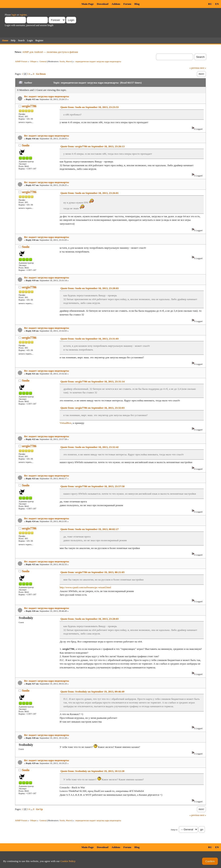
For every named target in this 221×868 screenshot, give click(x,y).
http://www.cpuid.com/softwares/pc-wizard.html (85, 587)
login (14, 15)
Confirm (210, 861)
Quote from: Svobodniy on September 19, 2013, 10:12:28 (92, 771)
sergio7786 (29, 106)
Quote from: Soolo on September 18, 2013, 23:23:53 (90, 107)
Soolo (62, 61)
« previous (194, 68)
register (23, 15)
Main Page (88, 4)
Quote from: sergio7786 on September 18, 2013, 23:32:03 (92, 408)
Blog (137, 4)
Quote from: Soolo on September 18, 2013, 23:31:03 (90, 339)
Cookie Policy (68, 861)
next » (203, 68)
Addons (116, 4)
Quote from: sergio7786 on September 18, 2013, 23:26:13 (92, 146)
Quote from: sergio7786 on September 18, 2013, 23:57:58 (92, 486)
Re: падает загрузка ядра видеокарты (47, 96)
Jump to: (174, 830)
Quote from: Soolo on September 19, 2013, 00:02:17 (90, 529)
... (32, 74)
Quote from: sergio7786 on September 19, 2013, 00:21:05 (92, 572)
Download (103, 4)
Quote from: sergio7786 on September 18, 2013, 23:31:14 (92, 381)
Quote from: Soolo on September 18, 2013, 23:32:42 (90, 447)
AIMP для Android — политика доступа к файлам (50, 52)
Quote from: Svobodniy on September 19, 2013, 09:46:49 (92, 692)
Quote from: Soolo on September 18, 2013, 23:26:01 (90, 193)
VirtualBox (66, 423)
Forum (127, 4)
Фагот (69, 61)
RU (210, 4)
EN (217, 4)
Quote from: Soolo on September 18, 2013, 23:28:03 (90, 288)
